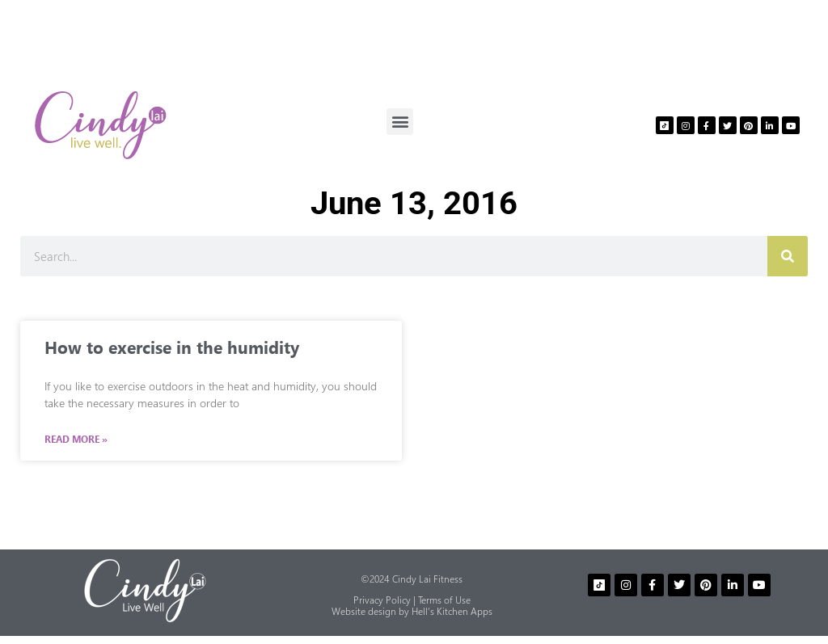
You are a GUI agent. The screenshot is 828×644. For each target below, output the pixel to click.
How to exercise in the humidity (172, 347)
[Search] (788, 256)
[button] (400, 122)
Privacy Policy (382, 600)
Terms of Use (444, 600)
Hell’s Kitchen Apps (452, 611)
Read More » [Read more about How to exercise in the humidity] (76, 440)
